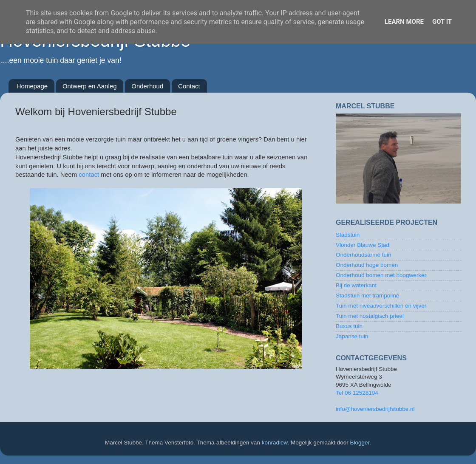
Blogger (360, 443)
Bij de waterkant (356, 285)
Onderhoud (147, 86)
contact (89, 175)
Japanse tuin (352, 336)
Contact (189, 86)
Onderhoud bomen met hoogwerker (381, 275)
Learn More (404, 22)
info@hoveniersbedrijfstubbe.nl (375, 409)
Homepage (32, 86)
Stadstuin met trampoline (367, 296)
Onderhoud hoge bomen (367, 265)
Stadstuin (348, 235)
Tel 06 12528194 (357, 393)
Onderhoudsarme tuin (364, 255)
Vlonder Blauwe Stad (363, 245)
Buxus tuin (349, 326)
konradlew (275, 443)
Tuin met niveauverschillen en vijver (381, 306)
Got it (442, 22)
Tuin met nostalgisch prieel (370, 316)
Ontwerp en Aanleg (90, 86)
